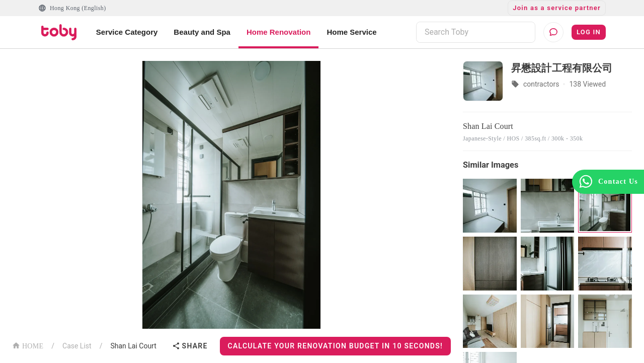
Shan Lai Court (133, 346)
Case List (77, 346)
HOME (28, 345)
